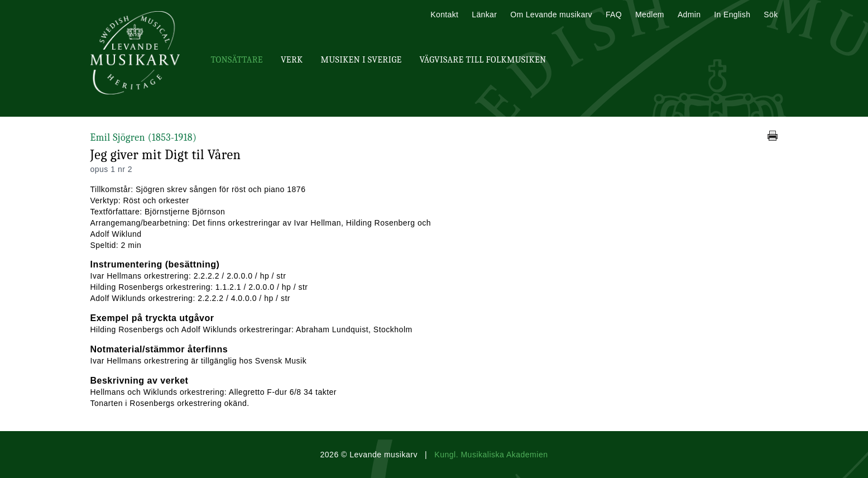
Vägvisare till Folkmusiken (483, 60)
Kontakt (444, 15)
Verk (292, 60)
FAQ (614, 15)
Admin (689, 15)
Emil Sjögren (144, 138)
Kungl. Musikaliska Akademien (491, 455)
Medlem (650, 15)
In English (732, 15)
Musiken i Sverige (361, 60)
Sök (771, 15)
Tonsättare (237, 60)
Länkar (484, 15)
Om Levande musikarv (551, 15)
